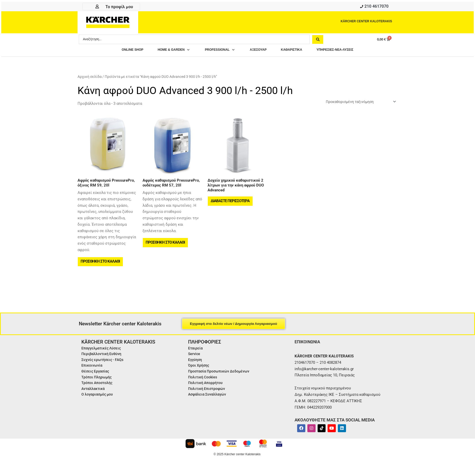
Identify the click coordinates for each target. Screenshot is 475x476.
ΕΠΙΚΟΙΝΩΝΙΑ (309, 347)
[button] (165, 51)
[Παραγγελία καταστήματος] (357, 104)
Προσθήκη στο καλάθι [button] (101, 265)
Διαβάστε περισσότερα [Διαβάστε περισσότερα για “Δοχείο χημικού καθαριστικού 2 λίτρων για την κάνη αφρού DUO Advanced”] (231, 205)
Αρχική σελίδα (90, 78)
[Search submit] (318, 40)
